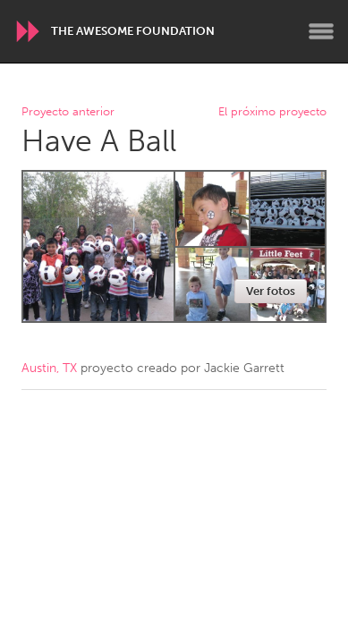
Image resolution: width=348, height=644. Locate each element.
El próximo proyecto (272, 112)
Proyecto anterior (68, 112)
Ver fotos (271, 291)
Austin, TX (49, 368)
